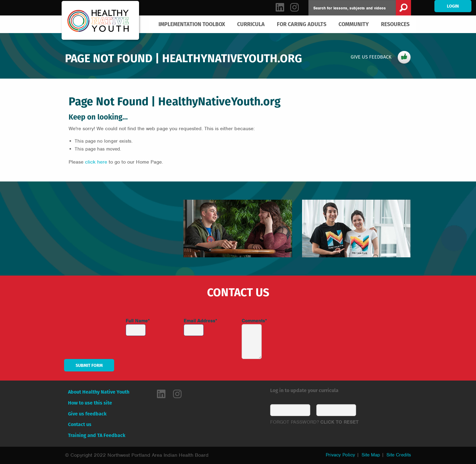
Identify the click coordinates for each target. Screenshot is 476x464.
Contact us (80, 424)
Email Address (201, 321)
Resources (395, 24)
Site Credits (399, 455)
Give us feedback (87, 414)
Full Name (138, 321)
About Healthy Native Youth (99, 392)
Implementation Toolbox (192, 24)
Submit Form (89, 365)
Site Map (371, 455)
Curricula (251, 24)
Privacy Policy (340, 455)
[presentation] (346, 329)
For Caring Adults (302, 24)
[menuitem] (192, 24)
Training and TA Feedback (97, 435)
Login (453, 6)
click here (96, 162)
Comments (254, 321)
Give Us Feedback (381, 57)
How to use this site (90, 403)
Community (354, 24)
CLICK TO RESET (339, 422)
